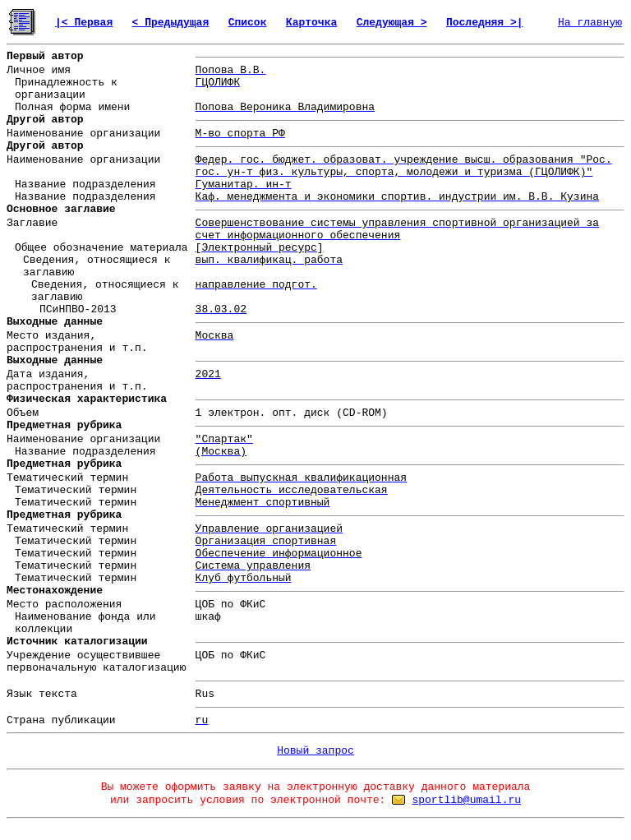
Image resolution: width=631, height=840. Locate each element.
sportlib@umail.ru (466, 800)
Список (248, 23)
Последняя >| (485, 23)
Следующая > (392, 23)
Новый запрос (315, 751)
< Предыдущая (171, 23)
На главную (590, 23)
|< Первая (84, 23)
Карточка (311, 23)
